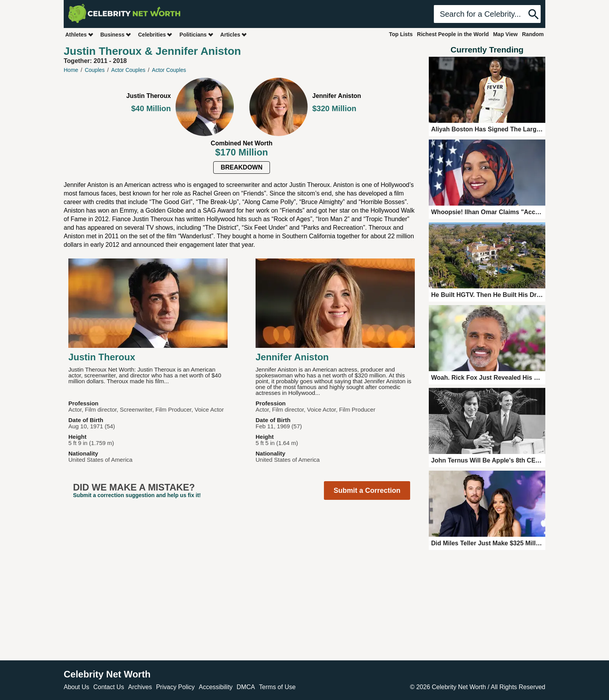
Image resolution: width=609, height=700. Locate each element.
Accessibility (216, 687)
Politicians (197, 34)
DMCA (246, 687)
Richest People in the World (453, 34)
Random (533, 34)
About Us (77, 687)
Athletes (79, 34)
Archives (140, 687)
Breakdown (242, 167)
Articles (234, 34)
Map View (505, 34)
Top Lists (401, 34)
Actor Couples (128, 70)
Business (116, 34)
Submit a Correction (367, 491)
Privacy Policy (176, 687)
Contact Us (109, 687)
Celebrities (155, 34)
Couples (95, 70)
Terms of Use (277, 687)
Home (71, 70)
